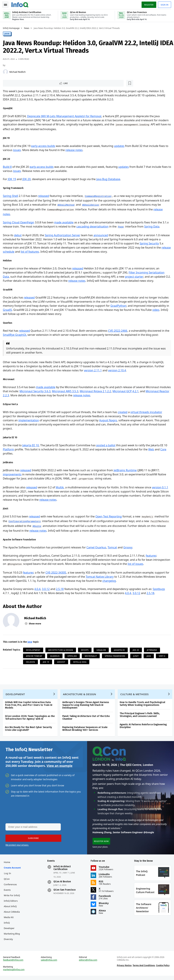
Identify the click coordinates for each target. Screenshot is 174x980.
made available (64, 222)
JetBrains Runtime (126, 470)
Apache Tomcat (35, 656)
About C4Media (12, 914)
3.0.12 (46, 589)
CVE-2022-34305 (56, 572)
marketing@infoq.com (14, 973)
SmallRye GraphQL (15, 335)
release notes (74, 150)
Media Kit (9, 920)
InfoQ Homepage (12, 28)
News (27, 28)
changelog (110, 581)
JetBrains (152, 650)
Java (8, 33)
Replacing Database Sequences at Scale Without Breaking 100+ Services (85, 729)
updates (120, 146)
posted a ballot (106, 445)
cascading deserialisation (93, 226)
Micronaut (91, 656)
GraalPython (119, 306)
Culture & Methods (135, 695)
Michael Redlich (18, 71)
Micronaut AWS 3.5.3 (78, 391)
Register (148, 4)
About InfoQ (11, 909)
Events (8, 892)
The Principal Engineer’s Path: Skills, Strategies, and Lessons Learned (140, 716)
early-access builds (44, 146)
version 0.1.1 (161, 487)
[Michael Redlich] (6, 71)
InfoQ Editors (11, 903)
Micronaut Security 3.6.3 (47, 391)
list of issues (154, 563)
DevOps (85, 650)
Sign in (164, 4)
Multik (60, 487)
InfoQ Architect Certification (62, 871)
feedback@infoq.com (14, 964)
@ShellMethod (67, 205)
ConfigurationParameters (25, 521)
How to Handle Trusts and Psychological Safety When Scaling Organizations (143, 705)
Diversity (9, 942)
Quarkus (55, 656)
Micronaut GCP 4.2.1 (138, 391)
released (44, 196)
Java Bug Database (109, 179)
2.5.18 (60, 589)
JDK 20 (27, 179)
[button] (32, 840)
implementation (29, 420)
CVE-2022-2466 (118, 330)
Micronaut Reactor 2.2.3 (19, 395)
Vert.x (163, 656)
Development (34, 650)
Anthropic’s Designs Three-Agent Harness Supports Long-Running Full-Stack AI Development (86, 706)
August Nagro (109, 420)
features (151, 555)
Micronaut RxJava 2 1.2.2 (108, 391)
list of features (40, 251)
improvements (13, 474)
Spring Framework (116, 656)
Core (164, 449)
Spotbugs (159, 589)
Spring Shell (11, 196)
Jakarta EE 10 (31, 445)
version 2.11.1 (93, 370)
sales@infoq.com (49, 964)
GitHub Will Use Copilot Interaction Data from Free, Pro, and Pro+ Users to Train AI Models (29, 706)
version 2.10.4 (117, 370)
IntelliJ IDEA (80, 662)
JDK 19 (12, 179)
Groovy (128, 547)
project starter (135, 276)
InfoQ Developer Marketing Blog (12, 931)
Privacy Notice (124, 969)
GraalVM (102, 650)
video (156, 310)
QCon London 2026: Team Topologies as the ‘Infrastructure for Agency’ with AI (30, 718)
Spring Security (150, 243)
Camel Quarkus (97, 547)
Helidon (31, 662)
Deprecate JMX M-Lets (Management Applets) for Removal (65, 116)
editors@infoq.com (88, 964)
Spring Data (152, 226)
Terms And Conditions (144, 969)
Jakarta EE (120, 650)
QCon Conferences (11, 884)
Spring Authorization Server (63, 235)
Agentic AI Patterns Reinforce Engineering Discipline (144, 727)
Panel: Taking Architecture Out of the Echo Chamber (87, 718)
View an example (60, 767)
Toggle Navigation (7, 4)
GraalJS (8, 310)
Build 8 (8, 167)
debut (18, 235)
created (123, 412)
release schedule (14, 251)
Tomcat (113, 547)
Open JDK (73, 656)
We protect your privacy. (17, 847)
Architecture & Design (61, 650)
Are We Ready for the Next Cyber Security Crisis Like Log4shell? (29, 729)
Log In (8, 876)
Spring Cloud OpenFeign (19, 222)
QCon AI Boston (62, 884)
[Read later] (24, 83)
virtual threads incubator (147, 412)
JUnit (136, 656)
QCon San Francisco (65, 892)
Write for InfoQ (12, 898)
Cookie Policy (163, 969)
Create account (13, 870)
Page (121, 227)
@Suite (37, 526)
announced (101, 235)
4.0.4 (38, 589)
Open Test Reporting (109, 516)
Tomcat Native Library (100, 576)
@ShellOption (91, 205)
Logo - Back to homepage (20, 4)
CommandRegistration (99, 196)
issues (17, 150)
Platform (9, 449)
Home (7, 865)
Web (152, 449)
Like (13, 83)
